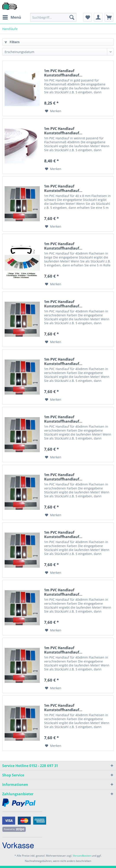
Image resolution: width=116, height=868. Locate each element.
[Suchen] (72, 17)
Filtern (12, 42)
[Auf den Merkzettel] (53, 111)
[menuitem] (12, 17)
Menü (12, 17)
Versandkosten (82, 856)
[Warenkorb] (109, 17)
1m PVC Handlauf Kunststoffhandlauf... (63, 73)
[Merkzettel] (87, 17)
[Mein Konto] (98, 17)
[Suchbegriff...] (53, 17)
